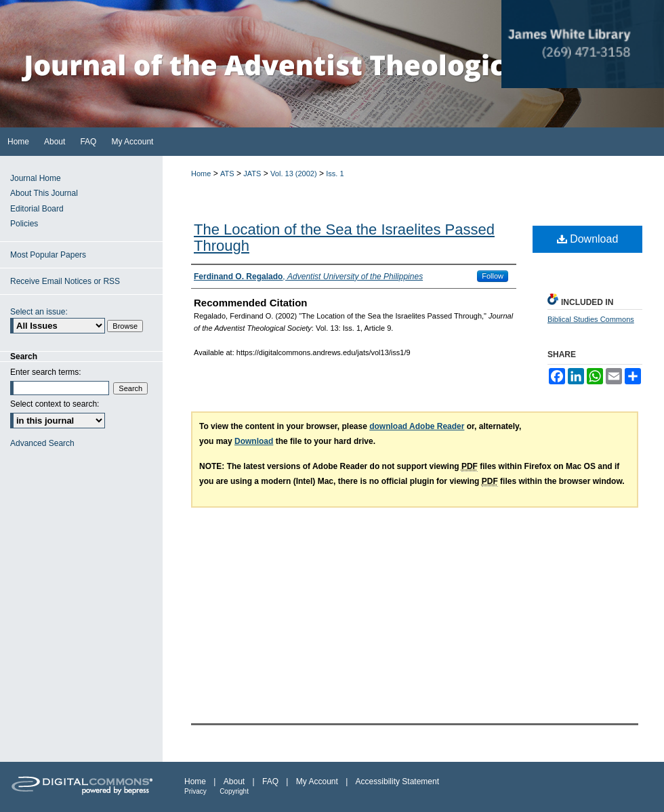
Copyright (234, 791)
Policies (24, 224)
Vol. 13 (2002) (294, 174)
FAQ (270, 781)
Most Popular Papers (48, 255)
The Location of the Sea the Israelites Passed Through (344, 238)
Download (588, 239)
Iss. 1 (335, 174)
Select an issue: (39, 312)
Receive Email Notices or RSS (65, 281)
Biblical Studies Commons (591, 319)
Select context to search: (55, 404)
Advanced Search (42, 443)
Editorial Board (37, 209)
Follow (493, 276)
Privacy (195, 791)
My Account (317, 781)
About (234, 781)
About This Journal (44, 193)
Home (201, 174)
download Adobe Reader (417, 426)
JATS (252, 174)
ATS (227, 174)
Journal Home (36, 178)
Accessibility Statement (397, 781)
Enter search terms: (46, 372)
